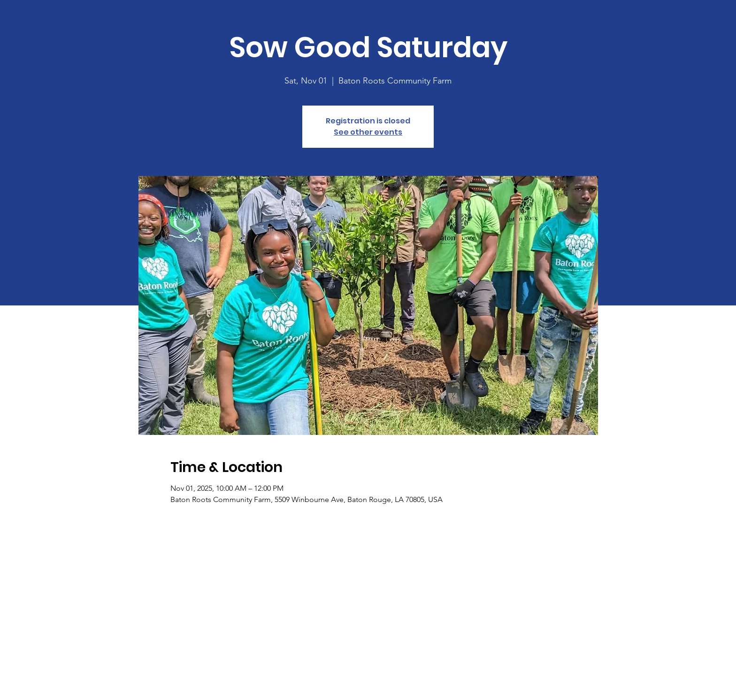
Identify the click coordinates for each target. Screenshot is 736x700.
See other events (368, 132)
